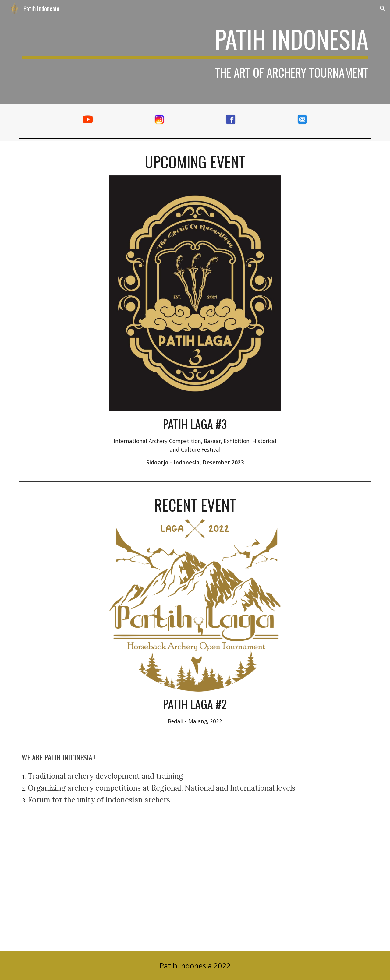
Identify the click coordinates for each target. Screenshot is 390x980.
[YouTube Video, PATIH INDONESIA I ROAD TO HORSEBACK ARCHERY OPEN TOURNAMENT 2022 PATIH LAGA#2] (195, 886)
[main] (195, 52)
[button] (383, 9)
